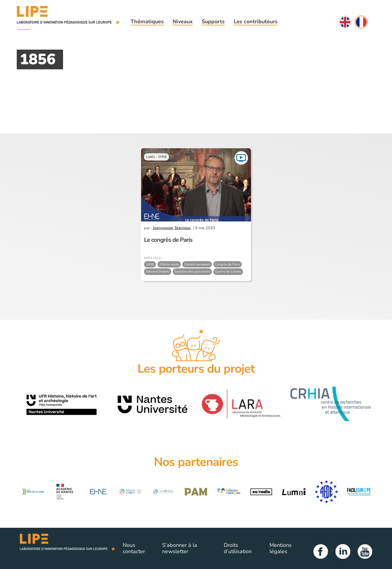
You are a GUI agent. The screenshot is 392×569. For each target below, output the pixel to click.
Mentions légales (281, 548)
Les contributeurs (256, 22)
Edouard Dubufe (158, 272)
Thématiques (147, 22)
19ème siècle (169, 264)
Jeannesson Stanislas (172, 228)
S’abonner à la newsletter (180, 548)
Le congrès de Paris (168, 240)
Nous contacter (134, 548)
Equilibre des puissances (192, 272)
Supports (213, 22)
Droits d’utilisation (238, 548)
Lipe (68, 548)
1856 (150, 264)
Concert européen (197, 264)
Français (361, 22)
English (345, 22)
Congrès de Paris (228, 264)
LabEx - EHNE (156, 157)
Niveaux (183, 22)
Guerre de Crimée (228, 272)
